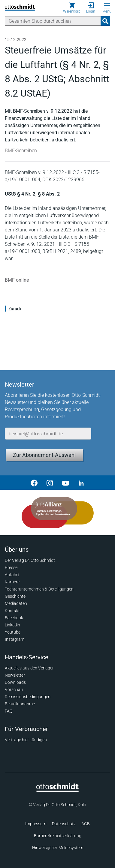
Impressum (36, 824)
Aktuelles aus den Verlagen (30, 668)
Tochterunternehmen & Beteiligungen (39, 589)
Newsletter (15, 675)
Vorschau (14, 689)
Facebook (14, 618)
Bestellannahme (20, 704)
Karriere (12, 582)
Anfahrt (12, 575)
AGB (86, 824)
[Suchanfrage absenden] (105, 21)
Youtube (13, 632)
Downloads (15, 682)
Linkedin (12, 625)
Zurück (15, 309)
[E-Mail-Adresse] (48, 434)
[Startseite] (57, 791)
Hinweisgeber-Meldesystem (58, 848)
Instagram (15, 639)
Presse (11, 568)
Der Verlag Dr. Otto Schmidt (30, 560)
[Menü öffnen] (107, 6)
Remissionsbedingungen (28, 697)
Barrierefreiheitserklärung (58, 836)
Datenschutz (64, 824)
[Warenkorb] (72, 8)
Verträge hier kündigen (26, 740)
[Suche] (53, 21)
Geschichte (15, 596)
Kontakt (12, 611)
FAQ (9, 711)
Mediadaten (16, 603)
